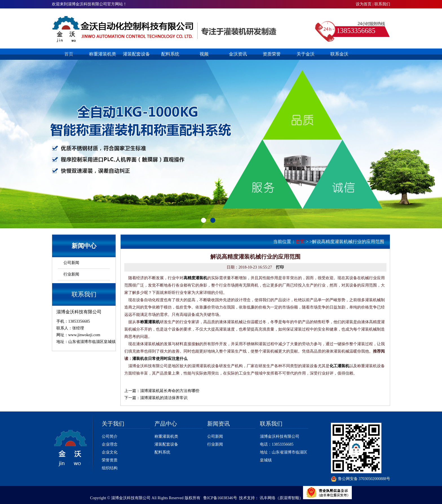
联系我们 (382, 4)
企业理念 (110, 444)
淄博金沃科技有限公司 (280, 436)
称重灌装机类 (103, 54)
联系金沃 (339, 54)
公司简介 (110, 436)
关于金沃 (306, 54)
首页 (69, 54)
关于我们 (113, 424)
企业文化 (110, 452)
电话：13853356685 (277, 444)
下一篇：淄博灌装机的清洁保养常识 (156, 398)
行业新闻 (71, 274)
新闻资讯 (218, 424)
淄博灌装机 (165, 29)
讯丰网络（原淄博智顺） (281, 498)
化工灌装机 (339, 366)
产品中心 (166, 424)
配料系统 (170, 54)
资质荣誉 (272, 54)
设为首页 (364, 4)
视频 (204, 54)
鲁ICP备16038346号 (220, 498)
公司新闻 (71, 263)
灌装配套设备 (136, 54)
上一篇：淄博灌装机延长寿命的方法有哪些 (162, 391)
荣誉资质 (110, 460)
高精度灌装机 (195, 278)
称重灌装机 (150, 322)
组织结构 (110, 468)
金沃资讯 (238, 54)
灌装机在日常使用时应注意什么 (160, 359)
